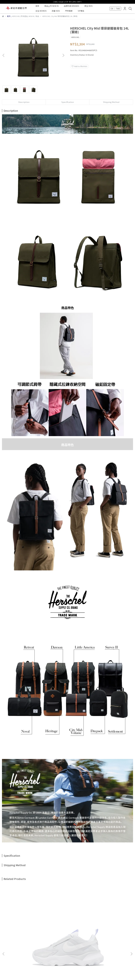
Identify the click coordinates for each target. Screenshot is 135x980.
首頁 (37, 6)
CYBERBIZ (64, 973)
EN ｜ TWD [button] (115, 9)
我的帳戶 (23, 948)
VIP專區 (81, 11)
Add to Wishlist (79, 66)
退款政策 (34, 948)
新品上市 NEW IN (51, 6)
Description (24, 102)
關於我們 (13, 948)
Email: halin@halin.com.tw (14, 961)
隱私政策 (55, 948)
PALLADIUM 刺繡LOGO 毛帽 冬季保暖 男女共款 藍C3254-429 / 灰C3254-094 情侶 (109, 926)
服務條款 (44, 948)
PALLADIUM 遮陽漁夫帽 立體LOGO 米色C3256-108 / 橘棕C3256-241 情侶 (68, 926)
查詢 (4, 948)
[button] (63, 55)
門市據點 (65, 948)
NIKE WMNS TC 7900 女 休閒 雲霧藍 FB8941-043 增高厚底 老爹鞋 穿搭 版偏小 (26, 926)
